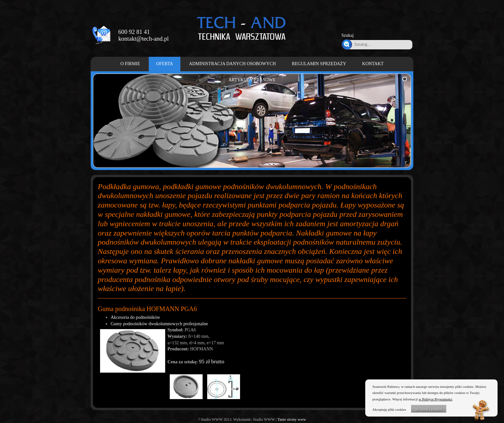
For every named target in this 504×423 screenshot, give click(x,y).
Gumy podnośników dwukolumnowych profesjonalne (159, 324)
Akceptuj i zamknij (428, 409)
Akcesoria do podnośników (135, 317)
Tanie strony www (292, 419)
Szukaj (348, 35)
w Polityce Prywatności (436, 399)
